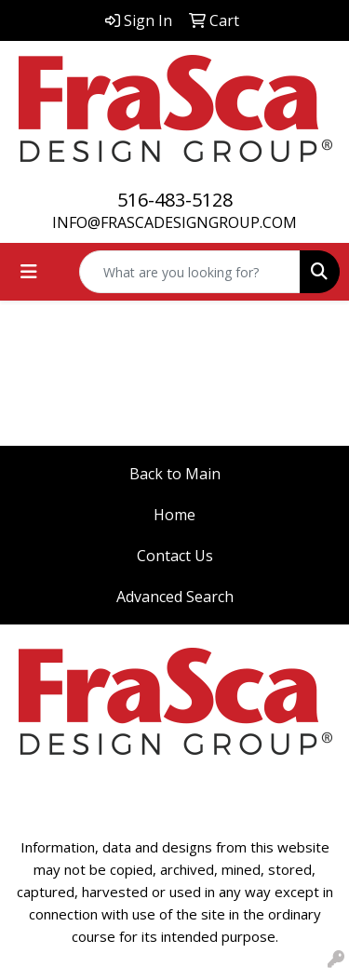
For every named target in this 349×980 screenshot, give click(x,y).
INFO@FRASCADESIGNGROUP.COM (174, 222)
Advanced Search (175, 597)
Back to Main (175, 474)
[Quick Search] (190, 272)
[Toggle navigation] (29, 272)
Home (174, 515)
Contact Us (175, 556)
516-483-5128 (175, 200)
